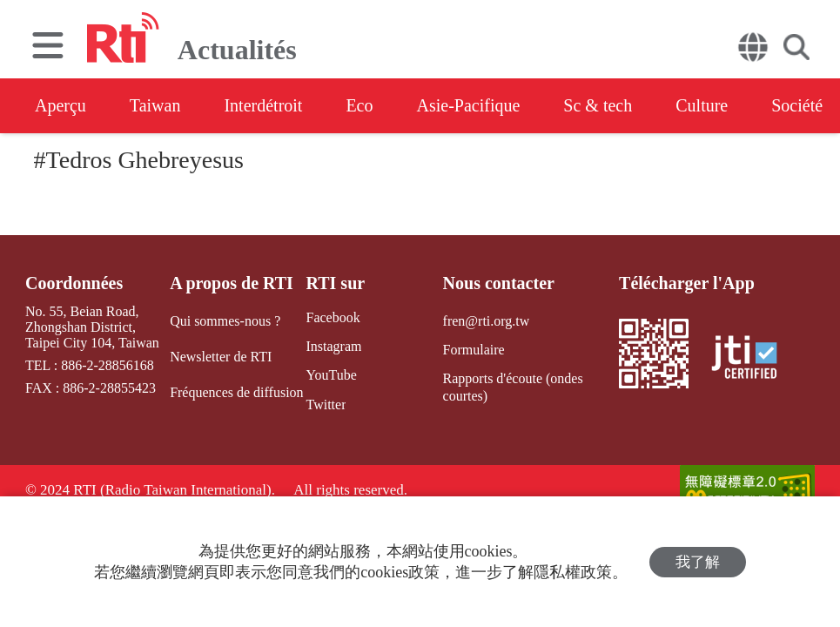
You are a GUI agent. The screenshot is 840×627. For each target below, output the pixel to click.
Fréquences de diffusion (236, 392)
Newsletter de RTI (221, 357)
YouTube (331, 375)
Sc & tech (598, 105)
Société (797, 105)
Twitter (326, 405)
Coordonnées (74, 283)
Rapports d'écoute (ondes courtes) (513, 387)
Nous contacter (499, 283)
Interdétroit (263, 105)
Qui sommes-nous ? (225, 321)
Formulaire (474, 350)
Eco (359, 105)
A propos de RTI (232, 283)
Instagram (333, 346)
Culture (702, 105)
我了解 (698, 562)
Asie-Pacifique (469, 105)
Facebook (333, 317)
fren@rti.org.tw (487, 321)
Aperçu (60, 105)
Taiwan (155, 105)
